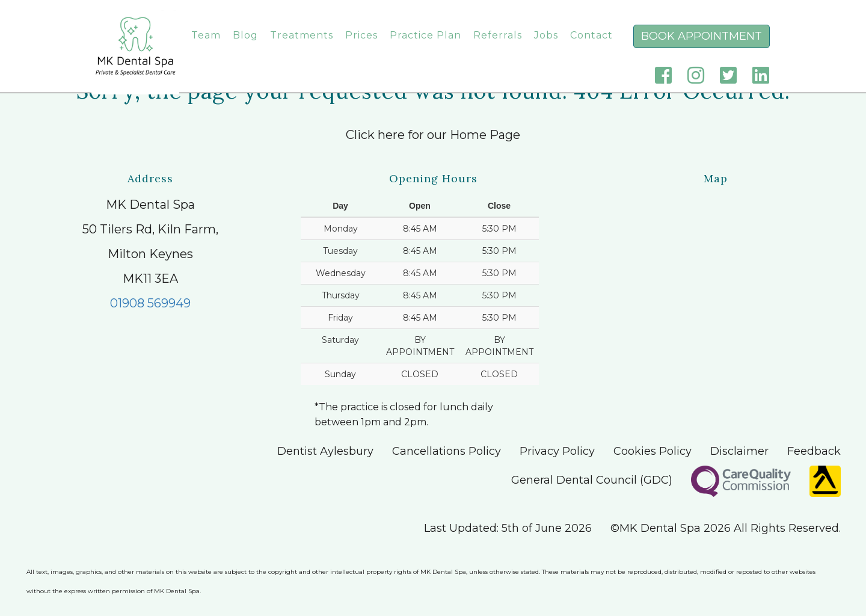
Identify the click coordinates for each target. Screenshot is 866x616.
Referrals (498, 47)
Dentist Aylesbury (325, 451)
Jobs (546, 47)
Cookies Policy (653, 451)
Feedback (814, 451)
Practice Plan (425, 47)
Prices (361, 47)
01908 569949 (150, 303)
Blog (245, 47)
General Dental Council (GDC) (592, 480)
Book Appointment (702, 48)
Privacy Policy (557, 451)
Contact (591, 47)
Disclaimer (739, 451)
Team (206, 47)
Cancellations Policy (447, 451)
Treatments (302, 47)
